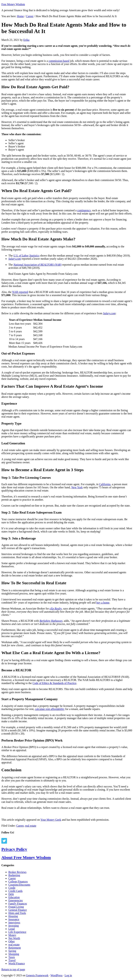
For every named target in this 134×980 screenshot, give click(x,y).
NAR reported (20, 292)
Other (12, 941)
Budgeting (14, 875)
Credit (12, 888)
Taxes (12, 957)
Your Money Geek (51, 820)
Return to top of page (13, 969)
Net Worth (14, 938)
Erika (26, 40)
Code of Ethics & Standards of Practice (54, 683)
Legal (12, 929)
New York (77, 487)
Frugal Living (16, 907)
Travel (12, 960)
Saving (12, 951)
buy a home (103, 603)
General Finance (18, 910)
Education (14, 897)
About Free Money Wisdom (26, 857)
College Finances (18, 882)
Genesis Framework (37, 975)
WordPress (56, 975)
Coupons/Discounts (19, 885)
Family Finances (18, 904)
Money (12, 935)
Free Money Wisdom (13, 4)
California (105, 484)
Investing (14, 926)
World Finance (17, 963)
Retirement (15, 948)
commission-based (59, 61)
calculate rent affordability (50, 709)
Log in (68, 975)
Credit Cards (15, 891)
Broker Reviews (17, 872)
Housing (13, 916)
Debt (11, 894)
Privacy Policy (14, 849)
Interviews (14, 922)
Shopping (14, 954)
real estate (31, 826)
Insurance (14, 919)
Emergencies (16, 900)
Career (20, 826)
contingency (84, 210)
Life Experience (17, 932)
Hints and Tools (17, 913)
